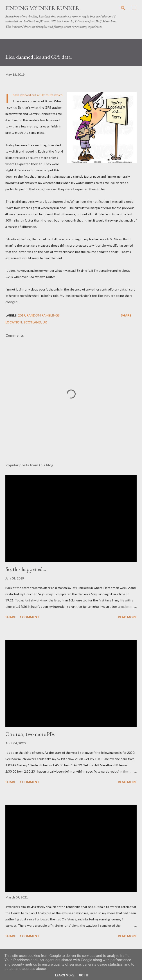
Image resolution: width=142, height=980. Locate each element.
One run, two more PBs (30, 734)
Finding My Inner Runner (42, 8)
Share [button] (126, 315)
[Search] (123, 8)
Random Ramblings (43, 315)
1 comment (29, 617)
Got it (84, 975)
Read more (127, 617)
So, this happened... (26, 569)
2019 (22, 315)
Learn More (65, 975)
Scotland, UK (35, 322)
